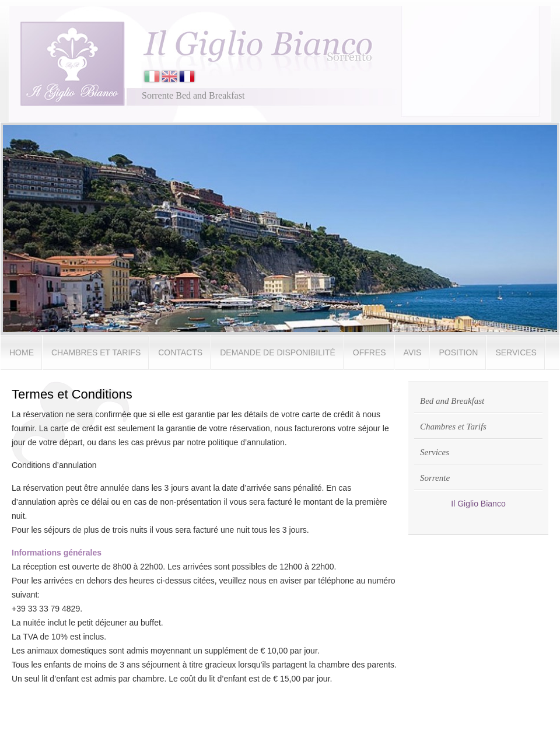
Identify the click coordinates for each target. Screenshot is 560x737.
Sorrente (435, 478)
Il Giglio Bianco (478, 504)
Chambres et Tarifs (96, 352)
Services (516, 352)
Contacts (180, 352)
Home (22, 352)
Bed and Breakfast (452, 401)
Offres (370, 352)
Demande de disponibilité (278, 352)
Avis (413, 352)
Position (458, 352)
